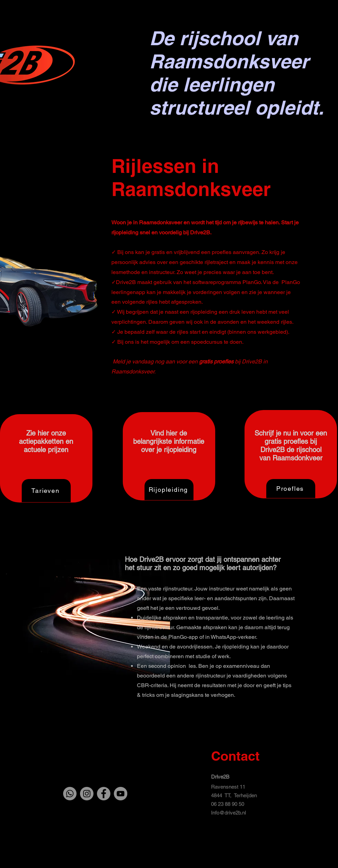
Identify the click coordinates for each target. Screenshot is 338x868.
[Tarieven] (46, 491)
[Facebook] (104, 794)
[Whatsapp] (70, 794)
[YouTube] (121, 794)
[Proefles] (291, 489)
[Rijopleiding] (169, 490)
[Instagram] (87, 794)
